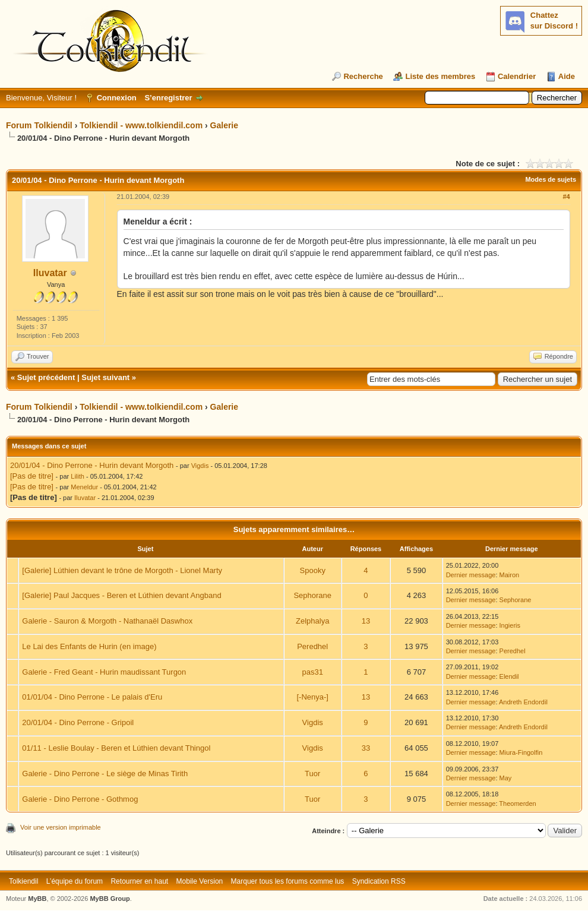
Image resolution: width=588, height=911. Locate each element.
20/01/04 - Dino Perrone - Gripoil (78, 722)
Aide (567, 76)
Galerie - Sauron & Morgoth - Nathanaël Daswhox (107, 621)
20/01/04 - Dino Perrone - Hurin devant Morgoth (92, 465)
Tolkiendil (23, 881)
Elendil (509, 676)
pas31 (312, 672)
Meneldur (84, 487)
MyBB (37, 899)
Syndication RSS (379, 881)
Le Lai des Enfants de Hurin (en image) (89, 646)
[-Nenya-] (312, 697)
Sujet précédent (46, 377)
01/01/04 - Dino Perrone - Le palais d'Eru (92, 697)
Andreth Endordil (523, 702)
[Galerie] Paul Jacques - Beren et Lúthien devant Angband (121, 595)
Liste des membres (440, 76)
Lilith (78, 476)
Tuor (312, 774)
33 (366, 748)
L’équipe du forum (75, 881)
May (506, 778)
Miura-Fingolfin (521, 752)
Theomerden (517, 804)
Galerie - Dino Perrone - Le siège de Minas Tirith (105, 774)
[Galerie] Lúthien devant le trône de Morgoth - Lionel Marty (122, 570)
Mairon (510, 575)
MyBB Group (110, 899)
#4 (566, 197)
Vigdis (200, 466)
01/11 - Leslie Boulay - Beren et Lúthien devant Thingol (116, 748)
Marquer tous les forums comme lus (288, 881)
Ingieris (510, 625)
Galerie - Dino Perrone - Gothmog (80, 799)
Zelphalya (312, 621)
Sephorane (312, 595)
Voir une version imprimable (61, 827)
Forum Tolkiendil (39, 125)
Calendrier (517, 76)
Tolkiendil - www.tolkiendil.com (141, 125)
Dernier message (471, 575)
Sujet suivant (105, 377)
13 (366, 621)
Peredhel (312, 646)
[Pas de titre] (32, 476)
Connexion (117, 98)
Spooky (313, 570)
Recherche (363, 76)
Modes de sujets (551, 179)
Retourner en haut (139, 881)
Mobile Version (200, 881)
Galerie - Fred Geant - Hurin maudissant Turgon (104, 672)
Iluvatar (50, 273)
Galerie (224, 125)
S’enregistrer (168, 98)
